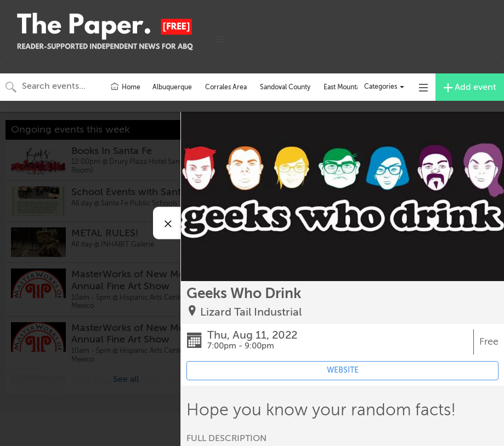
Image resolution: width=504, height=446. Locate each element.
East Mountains (346, 87)
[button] (220, 39)
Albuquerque (172, 87)
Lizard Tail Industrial (251, 312)
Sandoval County (285, 87)
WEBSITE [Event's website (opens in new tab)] (343, 370)
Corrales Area (226, 87)
